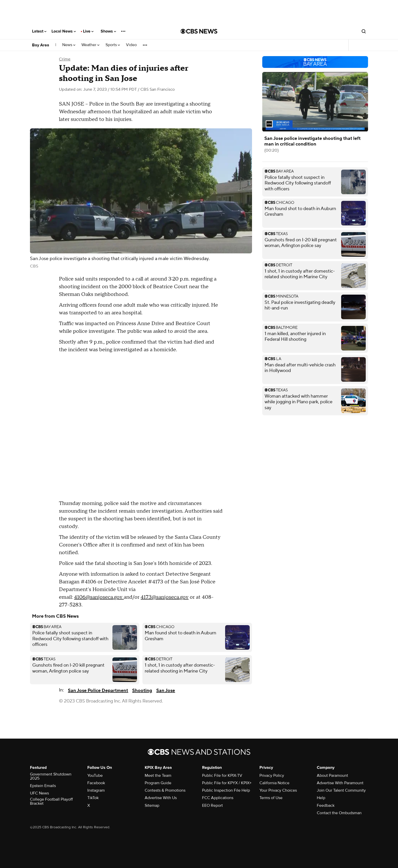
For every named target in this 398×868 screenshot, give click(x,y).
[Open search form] (364, 31)
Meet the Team (158, 776)
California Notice (274, 783)
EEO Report (212, 805)
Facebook (96, 783)
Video (131, 45)
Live (88, 31)
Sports (113, 45)
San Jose (166, 691)
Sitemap (152, 805)
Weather (90, 45)
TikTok (93, 798)
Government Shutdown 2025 (51, 776)
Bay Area (41, 45)
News (69, 45)
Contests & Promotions (165, 790)
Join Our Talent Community (341, 790)
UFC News (39, 793)
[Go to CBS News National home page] (199, 31)
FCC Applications (218, 798)
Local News (64, 31)
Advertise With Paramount (340, 783)
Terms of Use (271, 798)
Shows (108, 31)
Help (321, 798)
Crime (65, 59)
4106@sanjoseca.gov (99, 597)
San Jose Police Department (98, 691)
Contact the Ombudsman (339, 813)
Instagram (96, 790)
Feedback (326, 805)
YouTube (95, 776)
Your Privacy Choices (278, 790)
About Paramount (332, 776)
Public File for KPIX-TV (222, 776)
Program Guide (158, 783)
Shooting (142, 691)
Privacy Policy (272, 776)
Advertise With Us (161, 798)
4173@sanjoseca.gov (165, 597)
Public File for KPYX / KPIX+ (227, 783)
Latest (39, 31)
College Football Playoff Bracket (51, 801)
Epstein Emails (43, 786)
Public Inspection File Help (226, 790)
